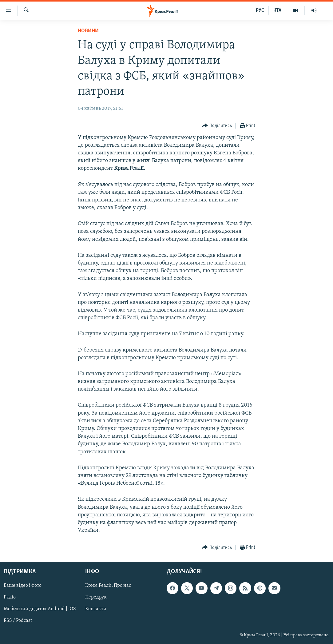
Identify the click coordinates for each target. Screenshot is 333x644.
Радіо (10, 598)
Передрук (96, 598)
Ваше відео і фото (23, 586)
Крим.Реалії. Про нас (108, 586)
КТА (277, 10)
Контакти (96, 609)
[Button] (217, 126)
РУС (260, 10)
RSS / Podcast (18, 621)
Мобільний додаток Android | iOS (40, 609)
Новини (88, 31)
